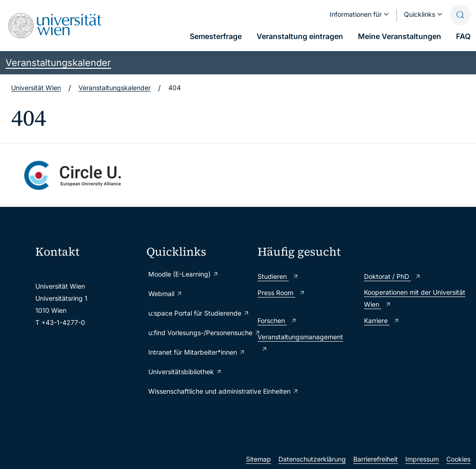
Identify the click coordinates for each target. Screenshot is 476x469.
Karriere (382, 320)
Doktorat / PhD (393, 276)
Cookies (458, 459)
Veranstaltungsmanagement (300, 343)
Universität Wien (36, 88)
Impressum (422, 459)
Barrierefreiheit (376, 459)
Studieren (278, 276)
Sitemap (258, 459)
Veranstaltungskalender (58, 63)
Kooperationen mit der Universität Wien (415, 298)
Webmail (165, 294)
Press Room (281, 293)
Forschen (277, 320)
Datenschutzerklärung (312, 459)
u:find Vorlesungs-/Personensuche (198, 333)
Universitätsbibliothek (185, 372)
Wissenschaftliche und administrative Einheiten (198, 391)
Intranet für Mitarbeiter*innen (197, 352)
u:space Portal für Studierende (198, 313)
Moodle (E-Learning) (184, 274)
